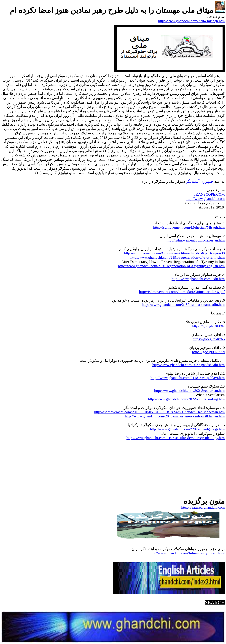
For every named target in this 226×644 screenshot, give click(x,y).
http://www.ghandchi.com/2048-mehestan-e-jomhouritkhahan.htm (175, 416)
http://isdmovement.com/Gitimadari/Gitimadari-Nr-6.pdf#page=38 (174, 253)
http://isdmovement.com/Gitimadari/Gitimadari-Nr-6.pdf (182, 292)
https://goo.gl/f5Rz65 (209, 339)
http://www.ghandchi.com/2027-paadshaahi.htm (188, 365)
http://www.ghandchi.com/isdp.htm (198, 279)
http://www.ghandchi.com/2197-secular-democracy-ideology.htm (176, 438)
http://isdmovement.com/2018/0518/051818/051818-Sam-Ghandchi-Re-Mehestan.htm (159, 412)
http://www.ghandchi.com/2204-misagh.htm (191, 21)
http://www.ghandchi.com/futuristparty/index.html (187, 553)
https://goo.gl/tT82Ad (208, 352)
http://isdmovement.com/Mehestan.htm (195, 240)
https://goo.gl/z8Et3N (209, 326)
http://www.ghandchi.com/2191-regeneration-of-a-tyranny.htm (178, 257)
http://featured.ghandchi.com (203, 507)
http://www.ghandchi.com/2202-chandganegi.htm (187, 429)
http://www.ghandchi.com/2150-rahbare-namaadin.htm (183, 305)
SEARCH (215, 602)
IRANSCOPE (205, 194)
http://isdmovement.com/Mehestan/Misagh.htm (189, 227)
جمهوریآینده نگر (200, 181)
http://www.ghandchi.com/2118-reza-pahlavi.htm (188, 378)
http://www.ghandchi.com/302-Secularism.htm (189, 391)
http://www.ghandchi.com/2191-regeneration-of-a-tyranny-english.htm (171, 266)
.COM (220, 194)
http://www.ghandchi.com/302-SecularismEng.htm (186, 399)
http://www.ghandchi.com (205, 199)
